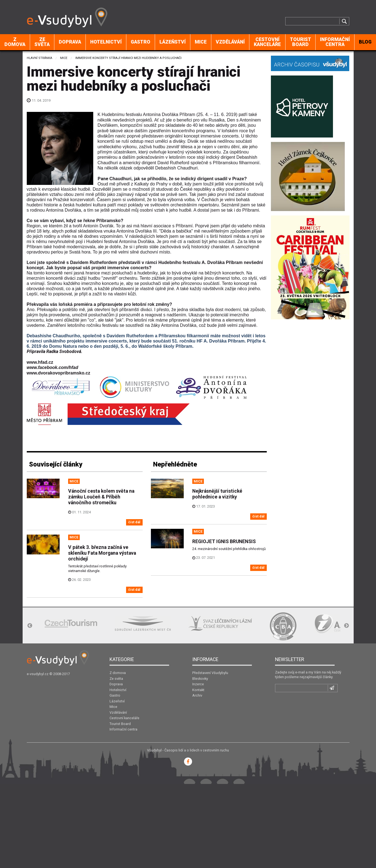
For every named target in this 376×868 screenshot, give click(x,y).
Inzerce (198, 684)
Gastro (141, 42)
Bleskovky (200, 679)
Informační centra (335, 42)
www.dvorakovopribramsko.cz (59, 373)
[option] (71, 623)
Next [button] (346, 626)
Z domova (15, 42)
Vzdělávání (230, 42)
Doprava (70, 42)
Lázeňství (173, 42)
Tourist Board (301, 42)
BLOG (365, 42)
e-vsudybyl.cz (38, 674)
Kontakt (198, 690)
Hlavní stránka (39, 58)
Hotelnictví (106, 42)
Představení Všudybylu (210, 673)
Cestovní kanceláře (267, 42)
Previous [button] (30, 626)
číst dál (134, 522)
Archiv (197, 695)
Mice (201, 42)
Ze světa (42, 42)
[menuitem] (15, 42)
